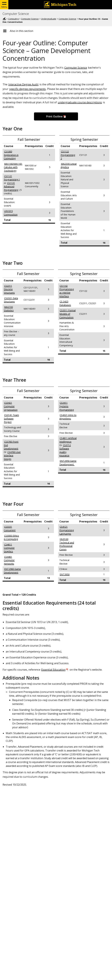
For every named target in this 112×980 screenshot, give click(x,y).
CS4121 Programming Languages (67, 530)
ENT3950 (65, 574)
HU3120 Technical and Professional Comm (67, 544)
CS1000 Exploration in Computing (11, 155)
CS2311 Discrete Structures (9, 289)
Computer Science (16, 14)
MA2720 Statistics (9, 309)
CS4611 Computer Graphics (9, 548)
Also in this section (22, 31)
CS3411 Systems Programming (67, 406)
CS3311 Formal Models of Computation (67, 314)
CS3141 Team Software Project (11, 418)
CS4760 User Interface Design (12, 455)
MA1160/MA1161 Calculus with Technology (13, 167)
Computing (13, 19)
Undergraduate (49, 19)
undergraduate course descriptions (80, 102)
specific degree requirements (28, 89)
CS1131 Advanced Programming (11, 186)
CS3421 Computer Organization (11, 406)
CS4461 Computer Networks (9, 560)
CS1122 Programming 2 (68, 155)
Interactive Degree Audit (23, 84)
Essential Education (53, 670)
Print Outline (54, 116)
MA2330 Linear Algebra (69, 166)
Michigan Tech (4, 19)
